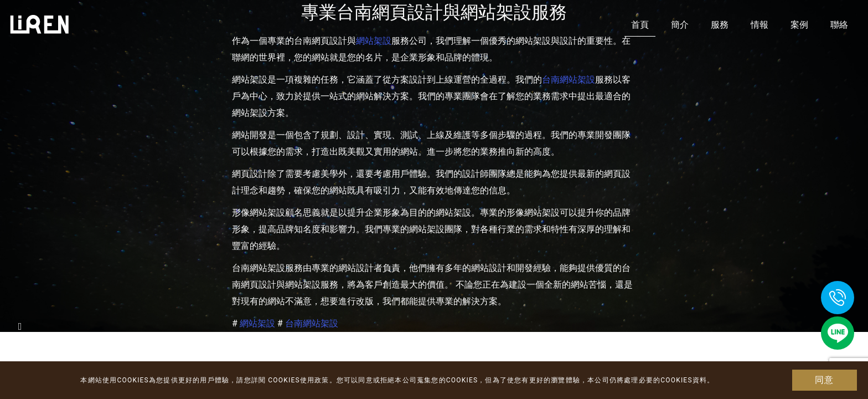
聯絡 (839, 25)
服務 (720, 25)
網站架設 (257, 323)
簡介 (680, 25)
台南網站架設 (569, 80)
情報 (759, 25)
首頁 (640, 25)
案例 (799, 25)
